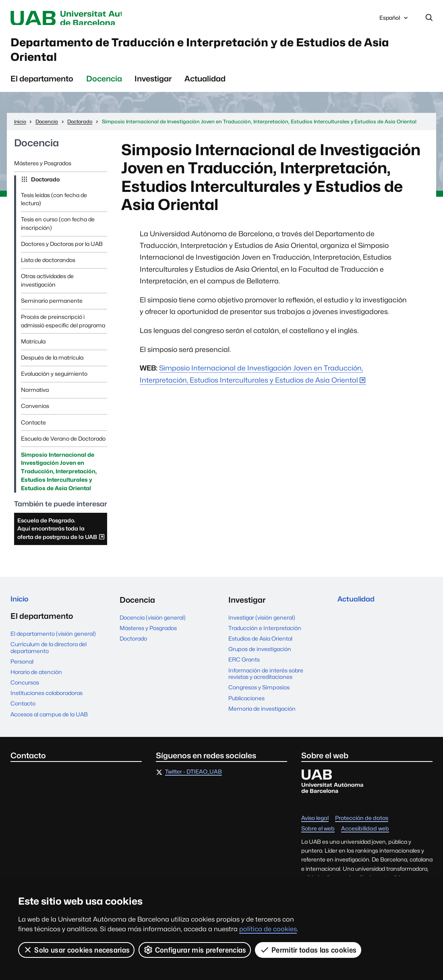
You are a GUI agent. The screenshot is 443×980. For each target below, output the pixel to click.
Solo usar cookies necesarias (77, 950)
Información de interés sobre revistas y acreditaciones (266, 681)
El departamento (42, 87)
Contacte (33, 430)
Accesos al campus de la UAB (49, 724)
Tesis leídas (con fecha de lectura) (54, 207)
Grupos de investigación (260, 657)
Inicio (21, 608)
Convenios (35, 414)
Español (394, 20)
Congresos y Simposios (259, 695)
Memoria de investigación (262, 717)
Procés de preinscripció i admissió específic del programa (63, 329)
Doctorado (45, 187)
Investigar (153, 87)
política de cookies (268, 929)
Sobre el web (318, 839)
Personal (22, 671)
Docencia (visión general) (153, 626)
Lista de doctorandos (48, 268)
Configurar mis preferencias (195, 950)
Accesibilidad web (365, 839)
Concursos (25, 692)
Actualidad (205, 87)
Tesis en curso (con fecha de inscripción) (58, 232)
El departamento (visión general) (53, 643)
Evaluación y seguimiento (54, 382)
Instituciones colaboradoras (47, 703)
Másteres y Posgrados (43, 171)
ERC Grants (244, 668)
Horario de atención (36, 682)
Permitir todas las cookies (308, 950)
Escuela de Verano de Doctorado (63, 446)
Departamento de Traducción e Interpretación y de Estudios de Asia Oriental (217, 55)
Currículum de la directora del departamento (49, 657)
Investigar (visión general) (262, 626)
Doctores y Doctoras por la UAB (62, 252)
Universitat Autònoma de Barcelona (84, 19)
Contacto (23, 713)
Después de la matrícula (52, 366)
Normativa (35, 398)
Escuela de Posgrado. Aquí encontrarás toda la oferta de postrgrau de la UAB (61, 539)
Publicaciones (246, 706)
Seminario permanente (52, 309)
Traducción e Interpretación (265, 636)
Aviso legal (315, 828)
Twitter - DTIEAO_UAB (194, 782)
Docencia (104, 87)
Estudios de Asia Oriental (260, 647)
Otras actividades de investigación (47, 288)
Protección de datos (362, 828)
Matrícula (33, 350)
